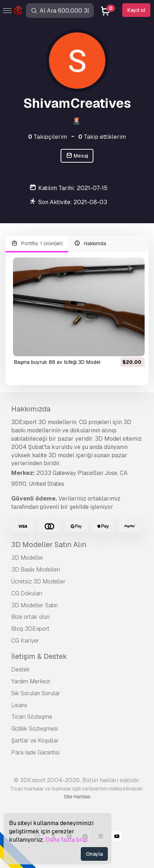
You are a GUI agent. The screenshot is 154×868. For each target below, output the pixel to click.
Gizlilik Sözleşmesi (35, 729)
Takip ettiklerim (102, 137)
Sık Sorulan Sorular (36, 693)
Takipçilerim (48, 137)
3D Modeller (27, 558)
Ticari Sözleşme (32, 717)
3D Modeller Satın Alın (49, 545)
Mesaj (77, 156)
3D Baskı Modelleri (36, 570)
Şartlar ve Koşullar (35, 741)
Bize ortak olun (30, 617)
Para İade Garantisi (35, 752)
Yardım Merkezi (31, 681)
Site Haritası (77, 797)
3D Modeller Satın (34, 605)
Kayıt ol (136, 10)
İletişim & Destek (39, 656)
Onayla (94, 854)
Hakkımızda (31, 409)
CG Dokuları (27, 593)
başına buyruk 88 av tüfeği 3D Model (57, 362)
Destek (21, 669)
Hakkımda (90, 244)
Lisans (19, 705)
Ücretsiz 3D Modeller (38, 581)
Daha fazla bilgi (67, 840)
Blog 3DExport (30, 629)
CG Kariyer (25, 641)
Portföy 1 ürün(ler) (37, 244)
